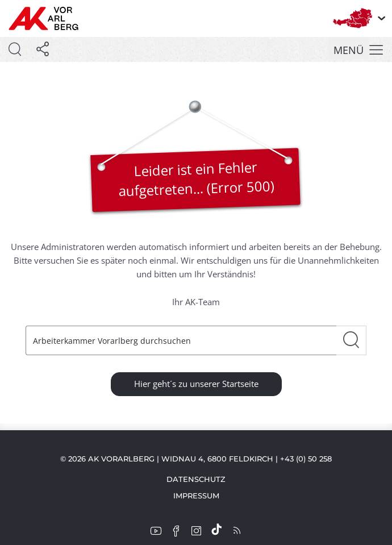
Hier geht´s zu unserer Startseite (196, 384)
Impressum (196, 496)
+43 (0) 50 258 (306, 459)
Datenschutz (196, 479)
